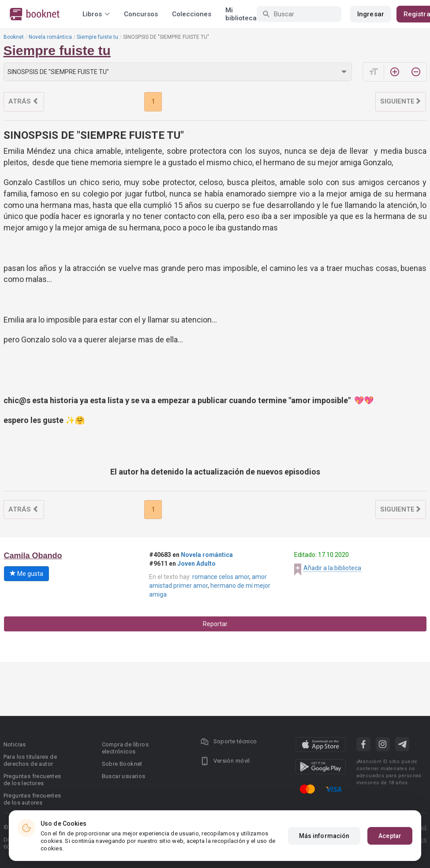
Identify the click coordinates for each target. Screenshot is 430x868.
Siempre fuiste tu (97, 37)
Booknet (14, 37)
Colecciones (192, 14)
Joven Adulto (196, 564)
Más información (324, 836)
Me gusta (26, 574)
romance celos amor (221, 577)
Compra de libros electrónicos (125, 748)
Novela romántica (50, 37)
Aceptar (390, 836)
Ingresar (371, 14)
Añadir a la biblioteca (332, 568)
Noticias (15, 744)
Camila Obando (33, 556)
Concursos (141, 14)
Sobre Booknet (122, 764)
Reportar (215, 624)
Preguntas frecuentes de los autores (32, 799)
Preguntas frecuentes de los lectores (32, 780)
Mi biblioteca (241, 14)
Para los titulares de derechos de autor (30, 760)
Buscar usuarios (124, 776)
